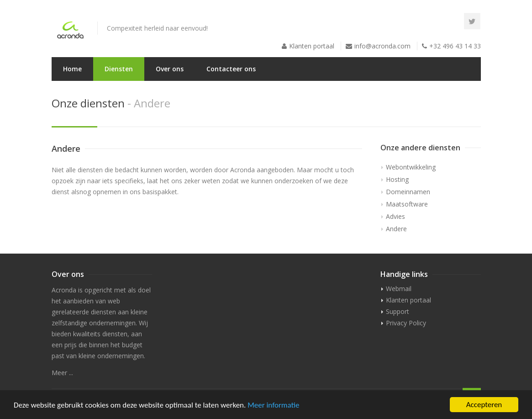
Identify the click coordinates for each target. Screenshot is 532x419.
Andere (396, 229)
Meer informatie (273, 406)
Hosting (397, 179)
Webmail (399, 289)
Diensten (119, 69)
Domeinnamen (408, 192)
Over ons (170, 69)
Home (72, 69)
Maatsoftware (407, 204)
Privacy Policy (406, 323)
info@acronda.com (382, 46)
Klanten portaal (312, 46)
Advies (395, 216)
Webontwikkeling (411, 167)
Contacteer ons (231, 69)
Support (398, 311)
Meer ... (62, 373)
